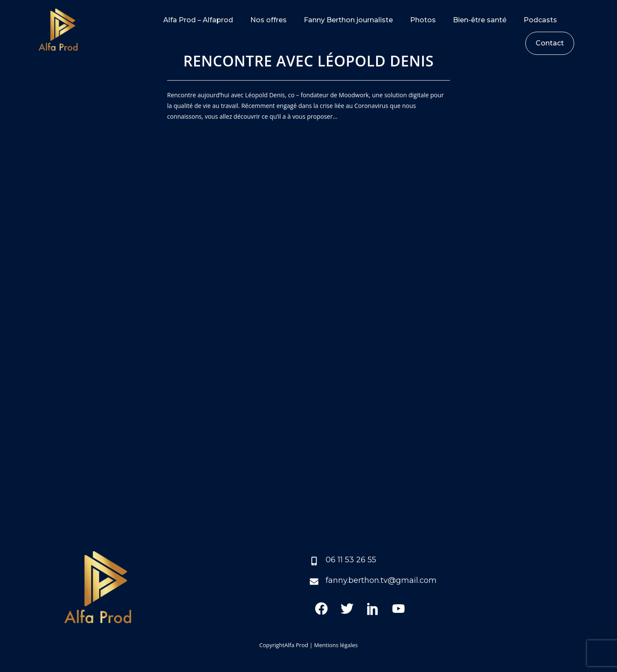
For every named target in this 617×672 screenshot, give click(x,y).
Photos (423, 20)
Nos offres (268, 20)
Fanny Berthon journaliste (348, 20)
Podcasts (540, 20)
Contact (550, 43)
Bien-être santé (480, 20)
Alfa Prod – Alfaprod (198, 20)
